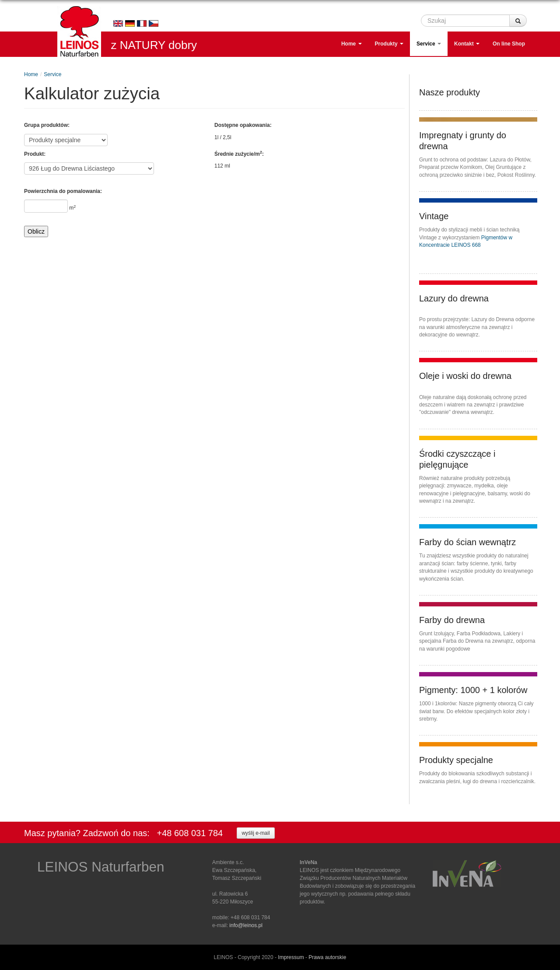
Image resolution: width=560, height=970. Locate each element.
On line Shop (509, 44)
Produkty (389, 44)
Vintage (434, 216)
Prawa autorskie (327, 957)
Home (352, 44)
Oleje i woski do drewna (465, 376)
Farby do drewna (452, 620)
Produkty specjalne (456, 760)
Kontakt (467, 44)
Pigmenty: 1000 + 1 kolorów (473, 690)
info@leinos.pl (246, 925)
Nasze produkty (450, 92)
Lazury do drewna (454, 298)
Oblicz (36, 231)
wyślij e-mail (255, 833)
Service (429, 44)
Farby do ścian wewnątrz (467, 542)
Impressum (291, 957)
